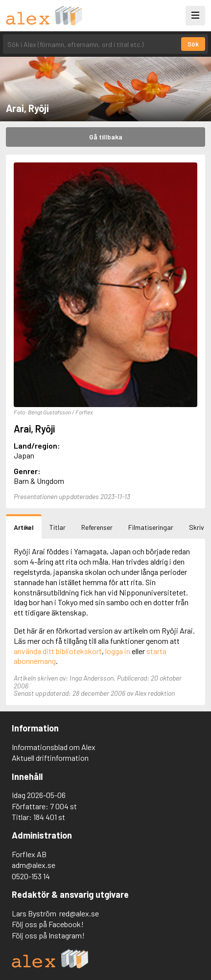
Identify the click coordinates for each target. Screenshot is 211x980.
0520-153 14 (31, 876)
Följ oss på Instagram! (48, 935)
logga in (118, 651)
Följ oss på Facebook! (48, 924)
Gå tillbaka (106, 137)
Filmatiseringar (151, 527)
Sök (193, 44)
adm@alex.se (34, 865)
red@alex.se (79, 913)
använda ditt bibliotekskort (58, 651)
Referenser (97, 527)
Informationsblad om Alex (54, 747)
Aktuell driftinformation (50, 758)
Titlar (58, 527)
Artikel (24, 527)
